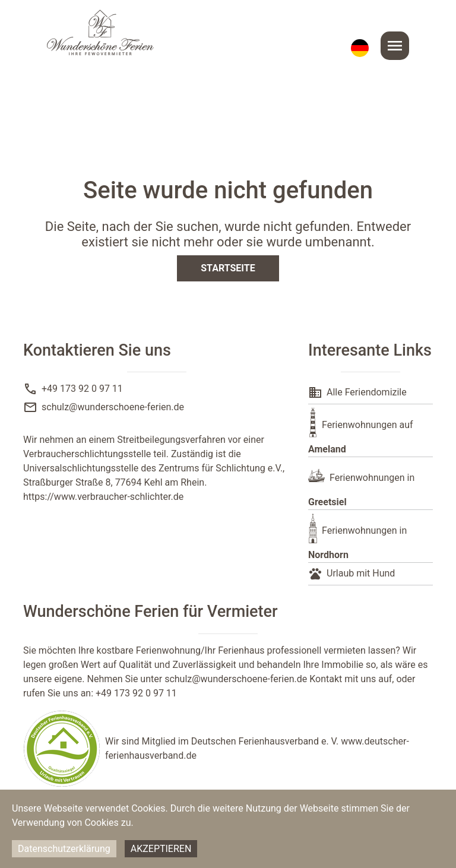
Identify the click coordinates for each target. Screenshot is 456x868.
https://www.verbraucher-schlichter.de (103, 497)
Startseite (228, 268)
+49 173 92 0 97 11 (82, 389)
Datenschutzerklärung (64, 849)
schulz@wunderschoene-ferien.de (113, 407)
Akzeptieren (161, 849)
